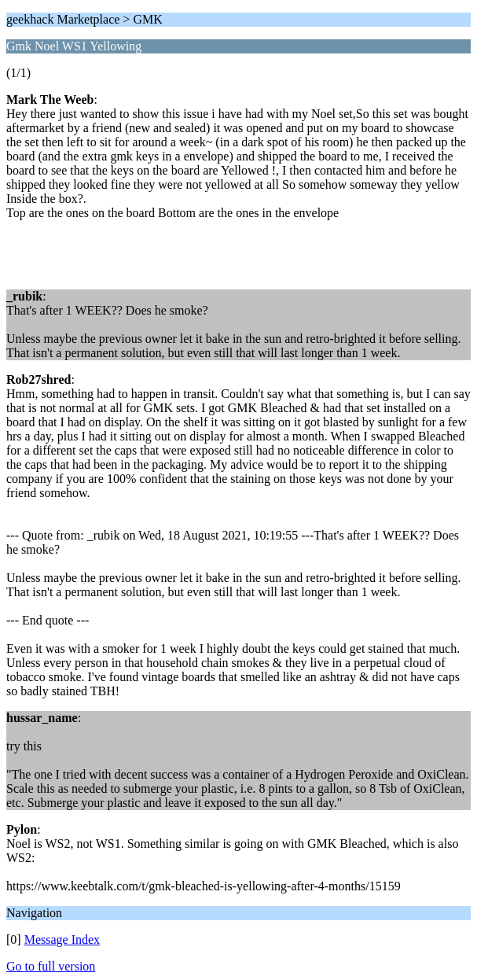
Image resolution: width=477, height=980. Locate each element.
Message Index (62, 939)
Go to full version (51, 966)
